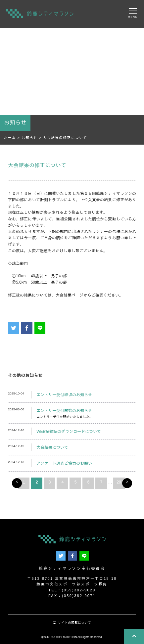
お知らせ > (32, 138)
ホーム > (13, 138)
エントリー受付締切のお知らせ (64, 395)
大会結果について (52, 447)
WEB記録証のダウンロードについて (69, 432)
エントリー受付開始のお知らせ (64, 411)
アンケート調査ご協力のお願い (64, 463)
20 (119, 482)
